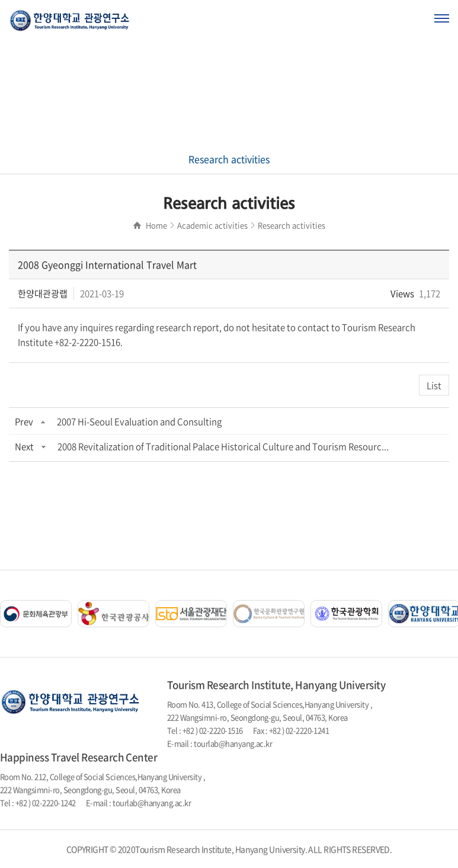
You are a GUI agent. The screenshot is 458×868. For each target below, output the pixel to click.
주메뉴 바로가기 (0, 0)
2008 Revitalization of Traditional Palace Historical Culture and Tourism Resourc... (223, 446)
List (434, 385)
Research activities (229, 159)
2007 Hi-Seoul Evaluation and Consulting (139, 422)
